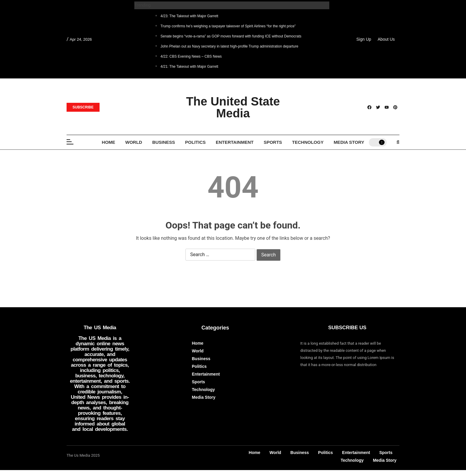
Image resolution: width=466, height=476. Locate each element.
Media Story (349, 142)
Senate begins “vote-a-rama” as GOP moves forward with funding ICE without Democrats (231, 36)
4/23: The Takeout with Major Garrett (189, 16)
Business (164, 142)
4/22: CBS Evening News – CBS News (191, 56)
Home (109, 142)
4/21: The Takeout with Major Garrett (189, 67)
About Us (386, 39)
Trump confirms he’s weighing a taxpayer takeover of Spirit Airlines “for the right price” (228, 26)
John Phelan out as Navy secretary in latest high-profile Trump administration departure (229, 46)
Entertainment (235, 142)
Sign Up (364, 39)
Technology (308, 142)
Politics (195, 142)
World (134, 142)
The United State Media (233, 107)
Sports (273, 142)
